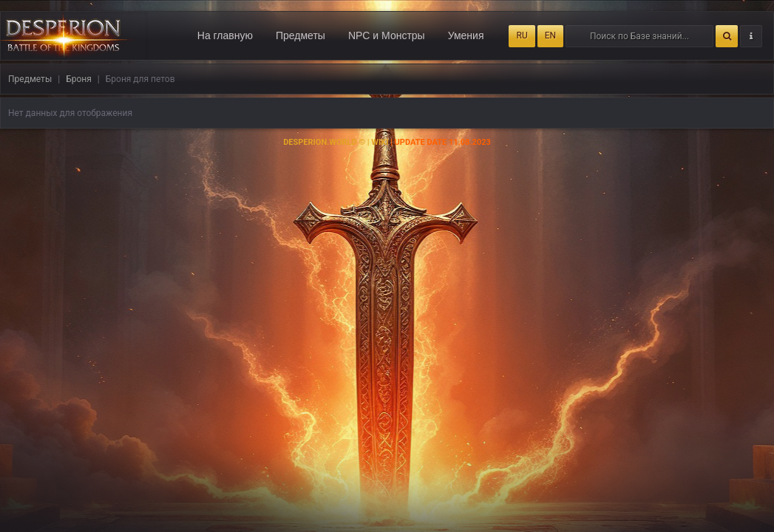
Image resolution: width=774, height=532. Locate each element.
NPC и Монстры (387, 35)
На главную (225, 35)
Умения (466, 35)
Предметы (301, 35)
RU (522, 35)
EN (550, 35)
